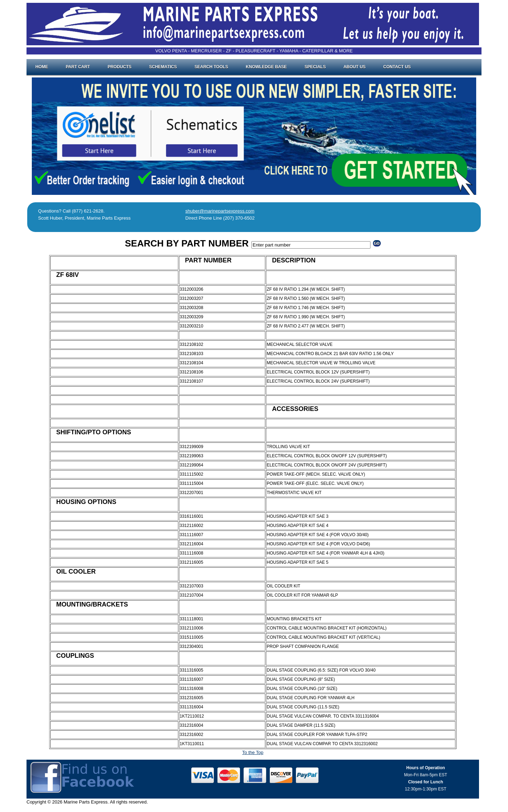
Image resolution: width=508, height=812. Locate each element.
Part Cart (78, 67)
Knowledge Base (266, 67)
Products (119, 67)
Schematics (163, 67)
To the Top (253, 752)
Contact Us (397, 67)
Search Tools (211, 67)
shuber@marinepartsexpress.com (220, 211)
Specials (315, 67)
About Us (354, 67)
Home (42, 67)
